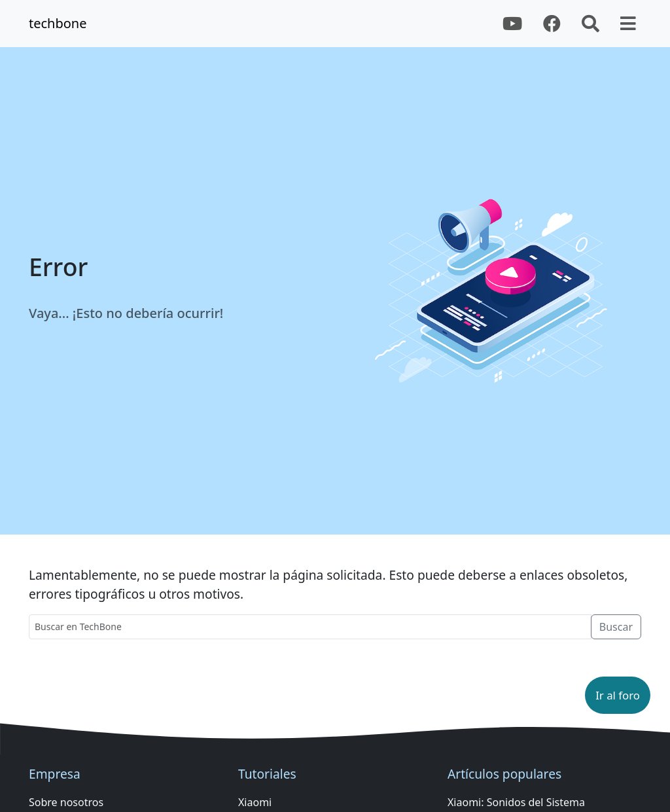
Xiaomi (255, 802)
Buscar (616, 627)
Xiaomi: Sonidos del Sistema (516, 802)
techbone (58, 23)
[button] (618, 695)
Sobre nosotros (66, 802)
